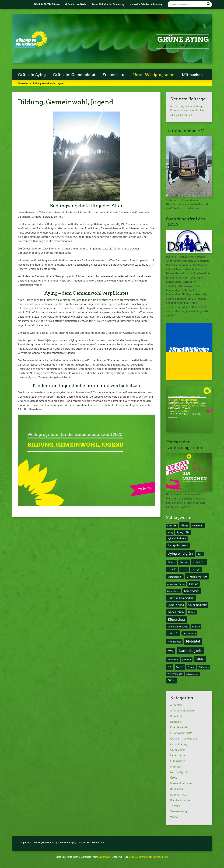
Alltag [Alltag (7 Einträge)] (184, 525)
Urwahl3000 (105, 857)
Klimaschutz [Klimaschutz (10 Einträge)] (177, 619)
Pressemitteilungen (182, 783)
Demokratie (177, 716)
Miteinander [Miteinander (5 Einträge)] (174, 642)
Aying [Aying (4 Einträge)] (170, 532)
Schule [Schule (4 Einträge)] (191, 667)
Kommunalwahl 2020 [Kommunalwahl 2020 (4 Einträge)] (178, 627)
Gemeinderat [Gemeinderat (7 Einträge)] (192, 591)
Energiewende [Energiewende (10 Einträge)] (197, 576)
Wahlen (175, 817)
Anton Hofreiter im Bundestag (108, 4)
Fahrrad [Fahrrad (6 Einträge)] (194, 584)
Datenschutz (98, 842)
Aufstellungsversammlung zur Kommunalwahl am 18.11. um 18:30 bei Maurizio (188, 110)
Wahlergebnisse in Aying (46, 842)
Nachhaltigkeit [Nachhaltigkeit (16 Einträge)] (190, 651)
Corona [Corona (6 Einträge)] (184, 562)
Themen (175, 806)
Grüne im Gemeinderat (74, 75)
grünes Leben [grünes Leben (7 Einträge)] (176, 612)
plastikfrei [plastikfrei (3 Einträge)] (187, 659)
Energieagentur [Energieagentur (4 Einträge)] (175, 577)
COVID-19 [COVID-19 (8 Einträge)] (199, 562)
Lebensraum (178, 755)
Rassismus (177, 789)
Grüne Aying (183, 39)
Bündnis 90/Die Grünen (47, 4)
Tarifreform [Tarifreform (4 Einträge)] (204, 667)
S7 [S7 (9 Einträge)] (170, 667)
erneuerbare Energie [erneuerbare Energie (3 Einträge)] (176, 584)
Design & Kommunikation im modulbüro (148, 857)
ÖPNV (174, 778)
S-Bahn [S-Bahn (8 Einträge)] (200, 659)
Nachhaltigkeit (179, 772)
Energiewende (179, 727)
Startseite (23, 83)
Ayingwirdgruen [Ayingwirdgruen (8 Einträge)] (178, 545)
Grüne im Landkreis (76, 4)
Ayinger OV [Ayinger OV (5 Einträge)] (183, 532)
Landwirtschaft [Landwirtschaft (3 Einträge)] (189, 633)
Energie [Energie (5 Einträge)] (196, 569)
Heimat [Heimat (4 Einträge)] (192, 612)
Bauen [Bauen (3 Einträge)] (200, 554)
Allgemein (176, 705)
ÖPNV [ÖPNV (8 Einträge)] (172, 680)
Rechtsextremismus (182, 800)
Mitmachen (192, 75)
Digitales (176, 722)
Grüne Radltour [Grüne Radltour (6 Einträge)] (197, 605)
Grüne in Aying (32, 75)
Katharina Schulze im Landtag (146, 4)
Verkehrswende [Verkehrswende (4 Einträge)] (175, 674)
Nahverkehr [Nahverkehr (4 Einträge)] (173, 659)
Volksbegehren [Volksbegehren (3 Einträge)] (193, 674)
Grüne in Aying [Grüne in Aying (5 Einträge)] (176, 605)
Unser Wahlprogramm (154, 75)
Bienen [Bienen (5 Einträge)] (171, 562)
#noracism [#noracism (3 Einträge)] (172, 526)
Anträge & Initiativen (183, 710)
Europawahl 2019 (181, 733)
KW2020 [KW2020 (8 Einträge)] (173, 633)
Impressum (26, 842)
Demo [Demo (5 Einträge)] (184, 569)
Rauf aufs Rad (179, 794)
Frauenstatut (114, 75)
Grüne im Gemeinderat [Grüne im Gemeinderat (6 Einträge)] (181, 598)
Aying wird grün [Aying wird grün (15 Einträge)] (180, 553)
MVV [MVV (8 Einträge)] (171, 651)
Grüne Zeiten (178, 750)
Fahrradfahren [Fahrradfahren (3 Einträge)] (174, 591)
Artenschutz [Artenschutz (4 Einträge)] (198, 526)
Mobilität (176, 766)
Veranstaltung (179, 811)
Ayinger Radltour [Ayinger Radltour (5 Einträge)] (177, 538)
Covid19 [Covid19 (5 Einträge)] (172, 569)
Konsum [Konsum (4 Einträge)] (196, 627)
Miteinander (177, 761)
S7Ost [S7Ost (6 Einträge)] (180, 667)
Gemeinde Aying (68, 842)
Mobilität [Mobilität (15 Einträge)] (193, 641)
